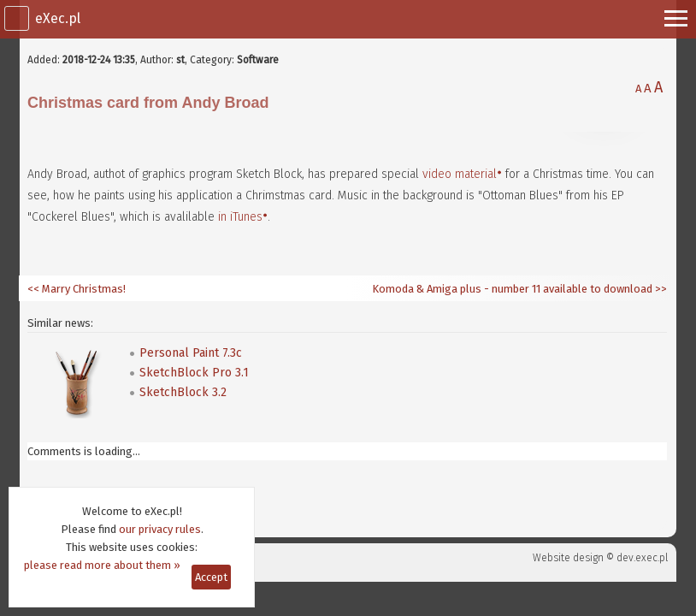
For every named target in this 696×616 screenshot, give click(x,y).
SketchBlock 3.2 (183, 392)
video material (460, 174)
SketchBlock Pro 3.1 (194, 373)
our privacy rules (160, 529)
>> (660, 289)
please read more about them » (102, 565)
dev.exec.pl (642, 558)
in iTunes (240, 217)
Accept (211, 577)
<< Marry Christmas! (77, 289)
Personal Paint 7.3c (191, 353)
